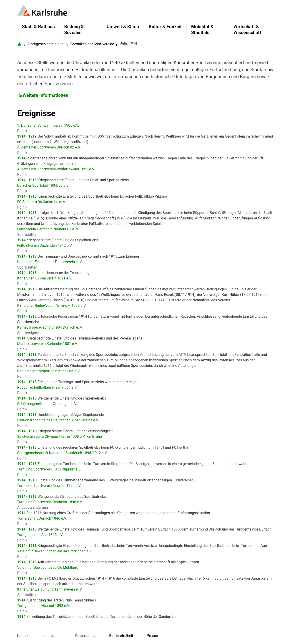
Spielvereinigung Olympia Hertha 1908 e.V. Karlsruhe (60, 436)
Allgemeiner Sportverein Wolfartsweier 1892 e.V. (56, 169)
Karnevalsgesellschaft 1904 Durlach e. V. (50, 327)
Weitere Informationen (45, 95)
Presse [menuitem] (152, 636)
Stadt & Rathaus (39, 27)
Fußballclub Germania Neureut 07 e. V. (48, 229)
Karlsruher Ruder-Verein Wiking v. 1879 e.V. (52, 306)
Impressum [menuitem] (53, 636)
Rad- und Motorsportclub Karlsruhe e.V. (49, 371)
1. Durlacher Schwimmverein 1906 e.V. (48, 125)
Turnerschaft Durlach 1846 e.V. (42, 518)
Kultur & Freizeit (165, 27)
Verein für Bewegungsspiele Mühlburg (48, 567)
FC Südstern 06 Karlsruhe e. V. (42, 202)
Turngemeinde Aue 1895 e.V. (40, 535)
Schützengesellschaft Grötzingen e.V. (47, 404)
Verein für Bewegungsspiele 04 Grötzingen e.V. (55, 551)
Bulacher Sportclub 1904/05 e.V (43, 185)
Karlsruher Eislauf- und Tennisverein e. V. (50, 262)
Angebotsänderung (33, 507)
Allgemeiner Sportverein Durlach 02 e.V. (49, 147)
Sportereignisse (30, 333)
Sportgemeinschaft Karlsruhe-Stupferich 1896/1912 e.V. (62, 453)
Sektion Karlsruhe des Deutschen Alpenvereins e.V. (58, 420)
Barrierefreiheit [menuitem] (121, 636)
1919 (33, 136)
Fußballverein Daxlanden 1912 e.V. (45, 245)
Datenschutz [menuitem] (85, 636)
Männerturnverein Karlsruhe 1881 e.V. (48, 344)
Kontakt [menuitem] (24, 636)
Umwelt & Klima (123, 27)
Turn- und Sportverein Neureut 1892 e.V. (49, 486)
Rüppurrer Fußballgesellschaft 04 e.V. (47, 387)
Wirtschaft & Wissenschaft (247, 30)
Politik (22, 131)
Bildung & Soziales (74, 30)
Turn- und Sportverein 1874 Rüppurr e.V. (49, 469)
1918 (33, 180)
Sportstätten (27, 235)
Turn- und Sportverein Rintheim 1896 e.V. (50, 502)
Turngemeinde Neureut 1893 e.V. (44, 606)
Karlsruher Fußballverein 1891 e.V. (45, 278)
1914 (21, 136)
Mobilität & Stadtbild (202, 30)
